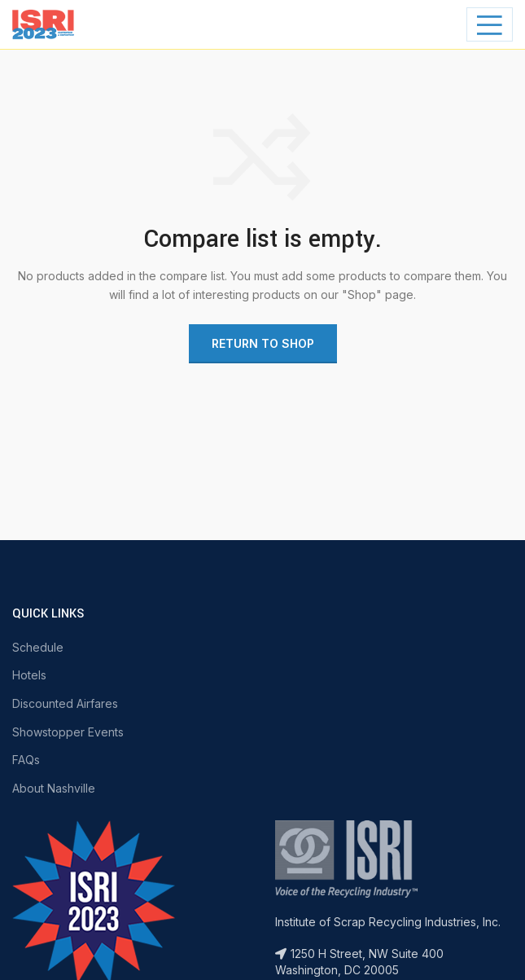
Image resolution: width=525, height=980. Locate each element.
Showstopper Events (68, 732)
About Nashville (54, 788)
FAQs (26, 760)
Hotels (29, 675)
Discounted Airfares (65, 703)
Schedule (38, 647)
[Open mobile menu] (490, 24)
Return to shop (263, 343)
